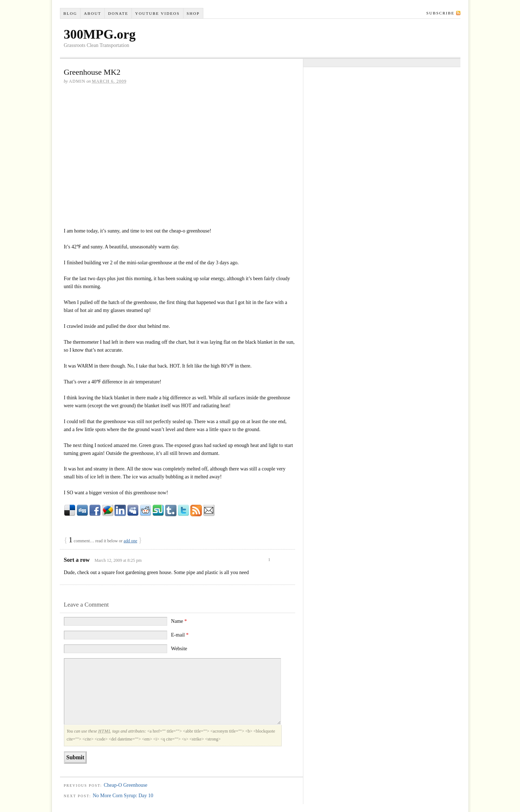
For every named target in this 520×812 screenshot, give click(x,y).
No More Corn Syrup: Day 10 (123, 796)
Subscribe (441, 13)
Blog (70, 13)
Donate (118, 13)
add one (130, 541)
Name (179, 621)
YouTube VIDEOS (157, 13)
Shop (193, 13)
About (92, 13)
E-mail (180, 635)
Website (179, 649)
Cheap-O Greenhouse (125, 785)
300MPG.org (100, 34)
